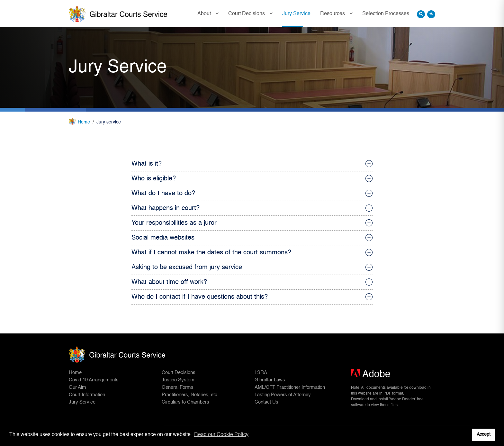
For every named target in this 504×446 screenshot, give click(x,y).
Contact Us (266, 402)
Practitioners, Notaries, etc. (190, 395)
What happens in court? (166, 208)
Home (84, 122)
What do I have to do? (163, 194)
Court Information (87, 395)
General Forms (178, 387)
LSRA (261, 373)
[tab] (252, 164)
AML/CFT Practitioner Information (290, 387)
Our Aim (77, 387)
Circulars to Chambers (185, 402)
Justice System (178, 380)
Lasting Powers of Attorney (283, 395)
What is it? (147, 164)
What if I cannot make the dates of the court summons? (211, 253)
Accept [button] (484, 434)
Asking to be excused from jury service (187, 268)
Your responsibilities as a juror (174, 223)
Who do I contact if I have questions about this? (200, 297)
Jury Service (296, 14)
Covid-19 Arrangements (94, 380)
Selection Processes (386, 14)
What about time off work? (169, 282)
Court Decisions (247, 14)
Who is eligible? (154, 179)
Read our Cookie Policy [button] (221, 435)
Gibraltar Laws (270, 380)
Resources (333, 14)
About (205, 14)
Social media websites (163, 238)
